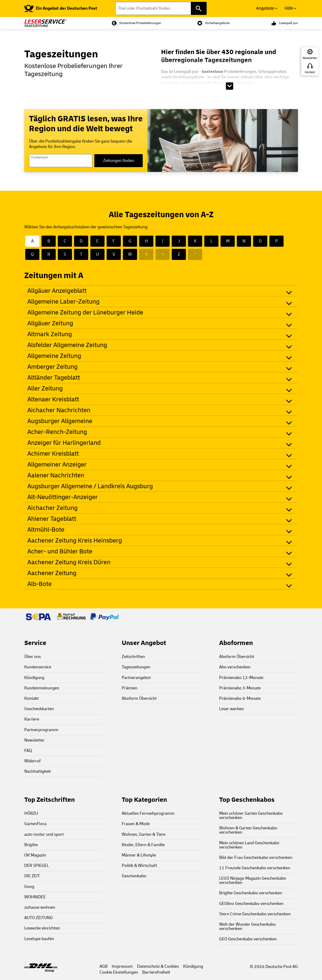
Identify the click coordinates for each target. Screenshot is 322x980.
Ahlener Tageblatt (52, 519)
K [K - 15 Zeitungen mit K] (195, 241)
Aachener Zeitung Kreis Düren (69, 562)
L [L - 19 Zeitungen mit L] (211, 241)
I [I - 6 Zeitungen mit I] (163, 241)
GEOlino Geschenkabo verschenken (251, 904)
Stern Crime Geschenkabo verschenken (255, 914)
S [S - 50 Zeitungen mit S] (65, 254)
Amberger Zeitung (52, 367)
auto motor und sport (44, 834)
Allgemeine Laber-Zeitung (63, 302)
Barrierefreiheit (156, 972)
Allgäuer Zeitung (50, 323)
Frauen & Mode (136, 824)
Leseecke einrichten (42, 928)
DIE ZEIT (32, 876)
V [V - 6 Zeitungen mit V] (114, 254)
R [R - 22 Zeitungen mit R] (49, 254)
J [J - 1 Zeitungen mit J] (179, 241)
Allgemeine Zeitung (54, 356)
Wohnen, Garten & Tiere (144, 834)
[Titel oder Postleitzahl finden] (161, 8)
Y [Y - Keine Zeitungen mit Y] (163, 254)
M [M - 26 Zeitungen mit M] (228, 241)
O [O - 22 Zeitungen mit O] (260, 241)
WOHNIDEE (35, 897)
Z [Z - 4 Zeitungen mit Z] (179, 254)
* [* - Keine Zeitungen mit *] (195, 254)
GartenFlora (35, 824)
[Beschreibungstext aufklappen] (229, 86)
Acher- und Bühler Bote (60, 551)
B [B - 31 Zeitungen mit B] (49, 241)
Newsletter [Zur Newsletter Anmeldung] (310, 58)
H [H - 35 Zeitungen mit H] (146, 241)
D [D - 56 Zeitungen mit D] (81, 241)
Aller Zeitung (45, 388)
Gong (29, 887)
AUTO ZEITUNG (39, 918)
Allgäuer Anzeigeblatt (57, 291)
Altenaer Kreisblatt (53, 399)
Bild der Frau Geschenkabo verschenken (256, 858)
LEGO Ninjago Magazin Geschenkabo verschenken (253, 880)
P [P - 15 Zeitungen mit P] (277, 241)
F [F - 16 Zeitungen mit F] (114, 241)
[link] (61, 8)
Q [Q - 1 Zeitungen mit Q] (32, 254)
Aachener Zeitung (52, 573)
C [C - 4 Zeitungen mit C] (65, 241)
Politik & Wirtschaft (139, 866)
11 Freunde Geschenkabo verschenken (255, 868)
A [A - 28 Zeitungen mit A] (32, 241)
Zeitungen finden (119, 161)
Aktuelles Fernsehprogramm (148, 813)
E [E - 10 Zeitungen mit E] (97, 241)
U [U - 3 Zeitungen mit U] (97, 254)
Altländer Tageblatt (54, 378)
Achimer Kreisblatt (53, 454)
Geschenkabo (134, 876)
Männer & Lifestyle (139, 855)
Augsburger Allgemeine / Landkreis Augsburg (90, 486)
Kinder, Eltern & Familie (143, 845)
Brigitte (31, 845)
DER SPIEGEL (37, 866)
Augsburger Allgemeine (60, 421)
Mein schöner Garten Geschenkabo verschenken (251, 816)
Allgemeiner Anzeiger (57, 465)
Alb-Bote (40, 584)
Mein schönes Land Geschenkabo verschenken (249, 845)
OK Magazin (35, 855)
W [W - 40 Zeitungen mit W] (130, 254)
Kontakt (310, 72)
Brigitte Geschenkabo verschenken (251, 893)
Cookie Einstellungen (119, 972)
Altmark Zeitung (50, 334)
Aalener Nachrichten (56, 475)
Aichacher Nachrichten (59, 410)
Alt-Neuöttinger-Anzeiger (63, 497)
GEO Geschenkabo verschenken (248, 939)
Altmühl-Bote (46, 530)
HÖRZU (31, 813)
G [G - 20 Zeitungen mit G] (130, 241)
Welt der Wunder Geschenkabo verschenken (247, 927)
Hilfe (289, 8)
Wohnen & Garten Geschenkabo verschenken (248, 830)
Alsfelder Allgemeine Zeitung (67, 345)
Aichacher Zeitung (52, 508)
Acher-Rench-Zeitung (57, 432)
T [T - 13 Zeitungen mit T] (81, 254)
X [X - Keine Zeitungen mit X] (146, 254)
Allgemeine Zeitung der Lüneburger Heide (85, 312)
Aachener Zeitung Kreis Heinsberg (75, 541)
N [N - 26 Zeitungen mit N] (244, 241)
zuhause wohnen (40, 907)
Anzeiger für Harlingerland (64, 443)
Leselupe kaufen (39, 939)
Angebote (265, 8)
